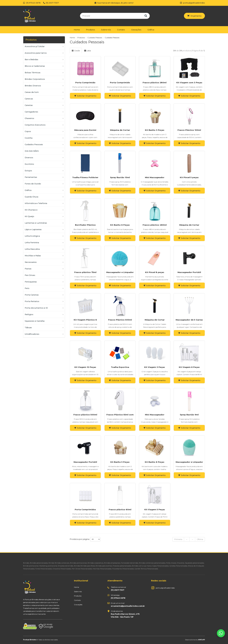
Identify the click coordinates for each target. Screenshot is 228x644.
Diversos (29, 158)
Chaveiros (29, 118)
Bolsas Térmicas (33, 73)
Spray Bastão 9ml (189, 415)
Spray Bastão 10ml (120, 177)
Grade (76, 51)
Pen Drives (30, 275)
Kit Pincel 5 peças (189, 177)
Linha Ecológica (32, 236)
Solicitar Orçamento (85, 96)
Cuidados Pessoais (34, 144)
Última (200, 539)
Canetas (29, 105)
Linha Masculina (32, 249)
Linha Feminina (32, 243)
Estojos (28, 171)
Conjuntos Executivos (35, 125)
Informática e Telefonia (36, 203)
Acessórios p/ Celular (35, 46)
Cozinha (29, 138)
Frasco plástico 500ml (85, 415)
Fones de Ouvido (33, 184)
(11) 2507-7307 (51, 3)
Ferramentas (31, 177)
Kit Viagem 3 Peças (155, 367)
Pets (27, 288)
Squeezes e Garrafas (35, 321)
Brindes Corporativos (35, 79)
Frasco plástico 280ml (155, 83)
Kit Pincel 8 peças (155, 272)
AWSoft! (202, 640)
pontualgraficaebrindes (165, 588)
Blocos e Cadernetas (35, 66)
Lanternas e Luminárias (36, 223)
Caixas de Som (32, 92)
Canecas (29, 99)
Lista (87, 51)
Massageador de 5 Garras (189, 320)
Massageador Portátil (189, 272)
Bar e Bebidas (31, 59)
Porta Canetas (32, 295)
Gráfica (151, 30)
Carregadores (31, 112)
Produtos (90, 30)
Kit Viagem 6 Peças (189, 367)
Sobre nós (106, 30)
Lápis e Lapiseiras (33, 229)
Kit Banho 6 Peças (120, 225)
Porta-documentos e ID (36, 308)
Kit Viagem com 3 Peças (189, 83)
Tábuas (28, 328)
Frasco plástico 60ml (120, 509)
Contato (121, 30)
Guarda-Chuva (31, 197)
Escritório (29, 164)
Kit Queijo (29, 216)
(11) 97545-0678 (32, 3)
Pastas (28, 269)
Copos (28, 131)
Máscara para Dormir (85, 130)
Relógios (29, 314)
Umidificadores (32, 334)
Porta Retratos (32, 301)
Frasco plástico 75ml (85, 272)
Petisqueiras (31, 282)
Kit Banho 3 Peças (155, 130)
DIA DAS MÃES (32, 151)
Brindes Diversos (33, 86)
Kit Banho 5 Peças (120, 462)
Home (77, 30)
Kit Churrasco (31, 210)
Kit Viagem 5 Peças (155, 509)
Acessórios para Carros (36, 53)
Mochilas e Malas (33, 256)
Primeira (178, 539)
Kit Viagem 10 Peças (85, 367)
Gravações (136, 30)
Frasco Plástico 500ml (120, 320)
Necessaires (31, 262)
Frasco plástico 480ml (155, 225)
